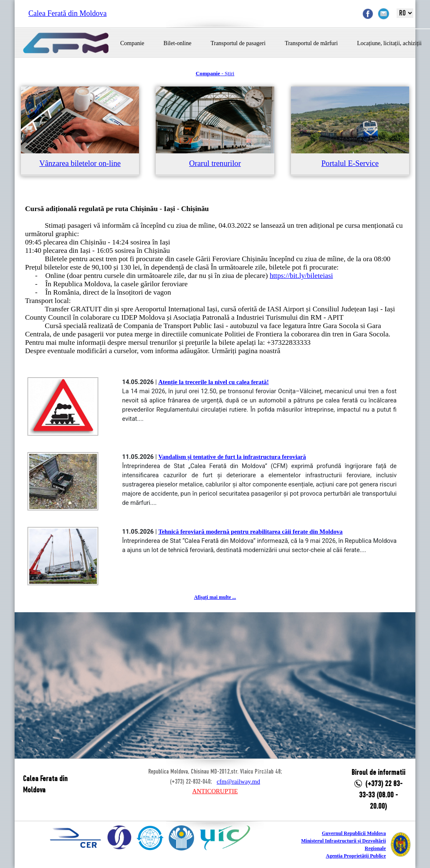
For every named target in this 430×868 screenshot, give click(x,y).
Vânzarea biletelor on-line (80, 163)
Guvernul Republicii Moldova (354, 833)
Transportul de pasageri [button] (238, 43)
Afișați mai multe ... (215, 597)
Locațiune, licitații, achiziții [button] (389, 43)
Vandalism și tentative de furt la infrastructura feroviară (232, 457)
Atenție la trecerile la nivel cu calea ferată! (214, 382)
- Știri (215, 73)
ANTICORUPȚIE (215, 791)
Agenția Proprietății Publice (356, 856)
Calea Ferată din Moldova (67, 13)
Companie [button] (132, 43)
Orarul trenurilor (215, 163)
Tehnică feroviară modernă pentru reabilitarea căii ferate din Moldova (250, 532)
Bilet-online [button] (178, 43)
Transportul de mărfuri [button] (311, 43)
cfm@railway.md (238, 781)
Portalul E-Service (350, 163)
